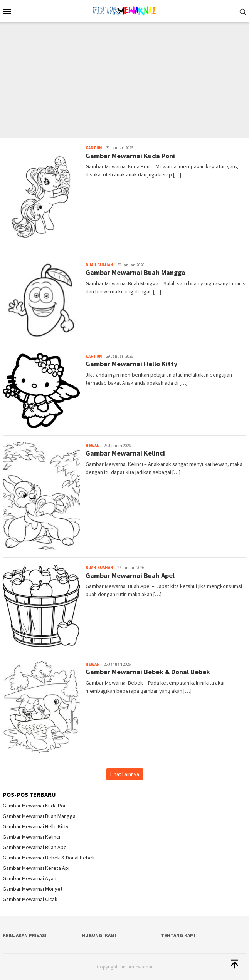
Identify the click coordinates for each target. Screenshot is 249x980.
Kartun (94, 148)
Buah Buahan (99, 265)
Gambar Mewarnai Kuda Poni (130, 156)
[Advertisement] (124, 80)
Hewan (93, 446)
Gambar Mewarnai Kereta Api (36, 868)
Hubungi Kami (99, 936)
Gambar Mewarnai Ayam (30, 878)
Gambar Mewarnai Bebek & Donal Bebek (148, 672)
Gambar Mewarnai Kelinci (125, 453)
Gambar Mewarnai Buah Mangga (135, 272)
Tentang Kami (178, 936)
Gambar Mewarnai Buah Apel (130, 575)
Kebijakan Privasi (25, 936)
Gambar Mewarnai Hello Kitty (131, 364)
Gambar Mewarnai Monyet (33, 889)
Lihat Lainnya (125, 774)
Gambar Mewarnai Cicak (30, 899)
